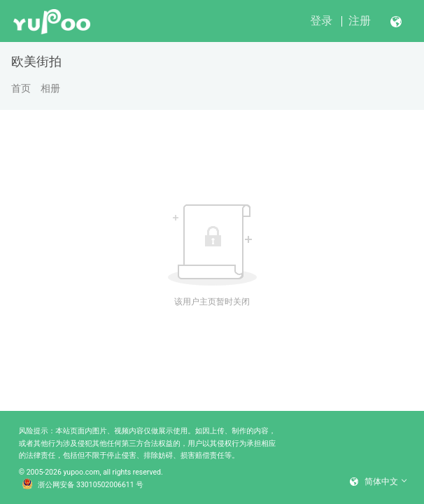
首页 (21, 88)
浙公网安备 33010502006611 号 (83, 485)
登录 (321, 21)
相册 (50, 88)
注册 (360, 21)
